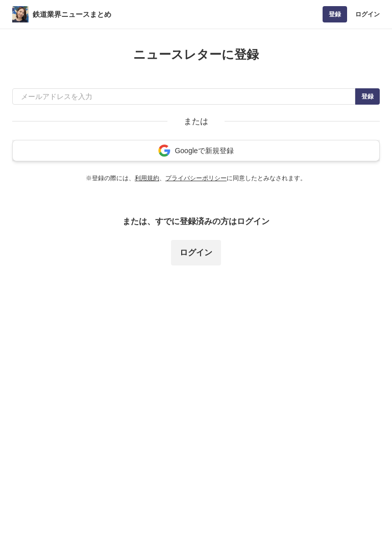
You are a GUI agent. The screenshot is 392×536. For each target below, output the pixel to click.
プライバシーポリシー (196, 178)
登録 (335, 14)
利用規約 (147, 178)
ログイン (367, 14)
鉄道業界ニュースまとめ (72, 14)
